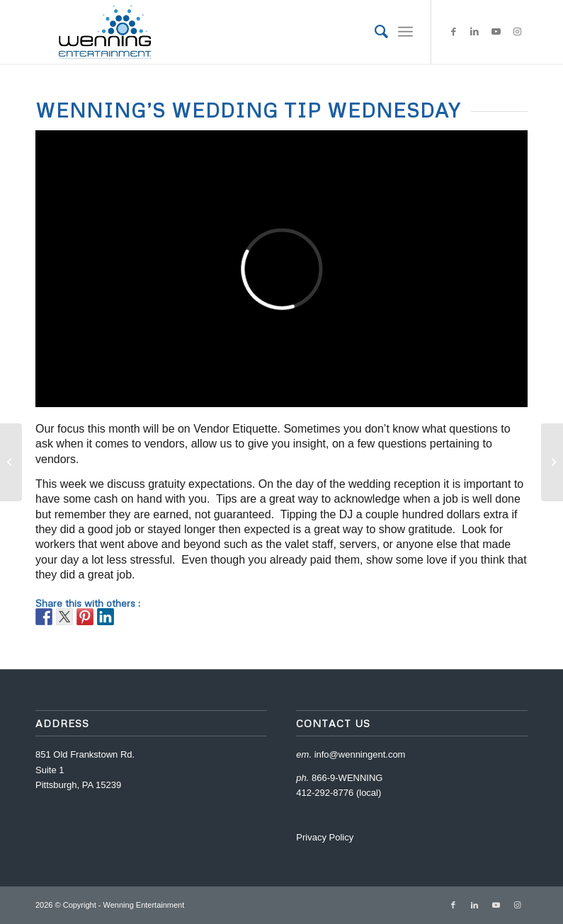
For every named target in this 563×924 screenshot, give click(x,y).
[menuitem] (374, 32)
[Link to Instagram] (517, 32)
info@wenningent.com (360, 754)
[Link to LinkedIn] (474, 32)
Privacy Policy (325, 837)
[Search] (374, 32)
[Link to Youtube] (496, 32)
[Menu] (405, 32)
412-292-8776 (325, 793)
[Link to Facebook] (453, 32)
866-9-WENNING (347, 778)
